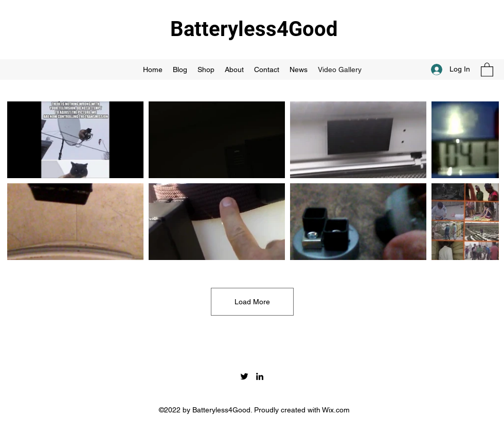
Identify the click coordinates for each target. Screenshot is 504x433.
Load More (252, 302)
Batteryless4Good (254, 29)
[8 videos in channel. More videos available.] (252, 181)
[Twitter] (244, 376)
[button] (487, 69)
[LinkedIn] (260, 376)
